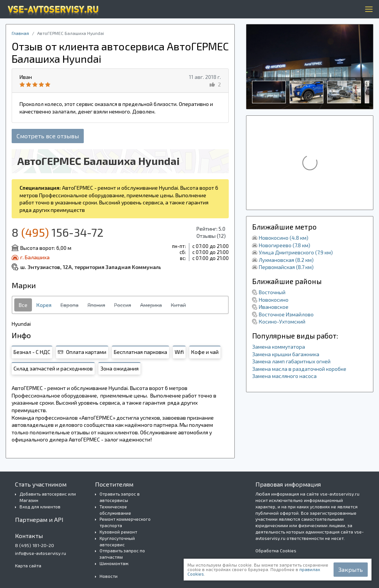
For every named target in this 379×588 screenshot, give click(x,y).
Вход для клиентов (40, 506)
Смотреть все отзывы (48, 136)
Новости (109, 576)
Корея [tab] (44, 305)
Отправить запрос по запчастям (122, 554)
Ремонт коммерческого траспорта (125, 522)
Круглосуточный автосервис (117, 541)
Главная (20, 33)
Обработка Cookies (276, 550)
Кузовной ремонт (118, 532)
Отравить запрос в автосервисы (120, 497)
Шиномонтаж (114, 563)
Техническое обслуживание (115, 510)
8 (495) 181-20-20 (35, 545)
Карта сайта (28, 565)
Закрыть (351, 569)
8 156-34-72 (58, 232)
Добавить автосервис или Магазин (48, 497)
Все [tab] (23, 305)
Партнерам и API (39, 519)
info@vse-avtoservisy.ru (41, 553)
